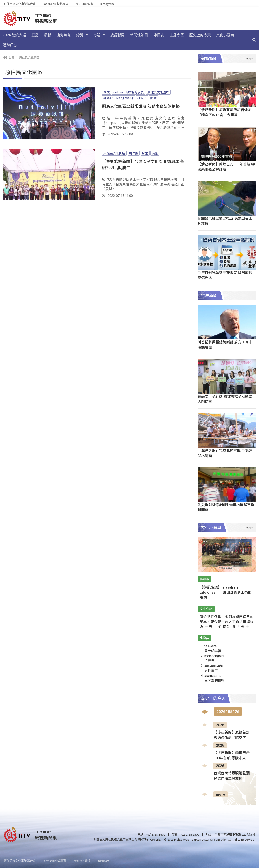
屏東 (145, 153)
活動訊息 (10, 45)
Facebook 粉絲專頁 (56, 4)
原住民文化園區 (158, 92)
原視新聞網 (46, 21)
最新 (48, 35)
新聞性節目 (139, 35)
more (221, 794)
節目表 (159, 35)
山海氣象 (64, 35)
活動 (155, 153)
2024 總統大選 (14, 35)
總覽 (82, 35)
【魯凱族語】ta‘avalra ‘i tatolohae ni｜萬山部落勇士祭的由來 (226, 592)
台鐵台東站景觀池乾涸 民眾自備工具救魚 (225, 221)
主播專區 (177, 35)
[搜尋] (254, 40)
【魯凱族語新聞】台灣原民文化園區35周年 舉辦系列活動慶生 (143, 164)
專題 (99, 35)
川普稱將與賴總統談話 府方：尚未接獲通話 (225, 344)
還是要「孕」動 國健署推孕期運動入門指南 (225, 399)
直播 (35, 35)
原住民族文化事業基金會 (20, 4)
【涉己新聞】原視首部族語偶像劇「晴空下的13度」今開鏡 (224, 112)
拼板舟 (142, 98)
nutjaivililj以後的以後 (128, 92)
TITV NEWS (43, 15)
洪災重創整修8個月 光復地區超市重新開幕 (226, 507)
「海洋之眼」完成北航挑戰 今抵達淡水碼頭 (225, 453)
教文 (107, 92)
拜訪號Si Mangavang (119, 98)
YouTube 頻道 (84, 4)
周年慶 (134, 153)
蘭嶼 (153, 98)
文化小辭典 (225, 35)
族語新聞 (118, 35)
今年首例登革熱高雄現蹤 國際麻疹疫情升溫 (225, 275)
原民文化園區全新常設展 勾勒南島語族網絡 (141, 106)
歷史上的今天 (200, 35)
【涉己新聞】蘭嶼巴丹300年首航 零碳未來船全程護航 (226, 167)
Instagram (107, 4)
